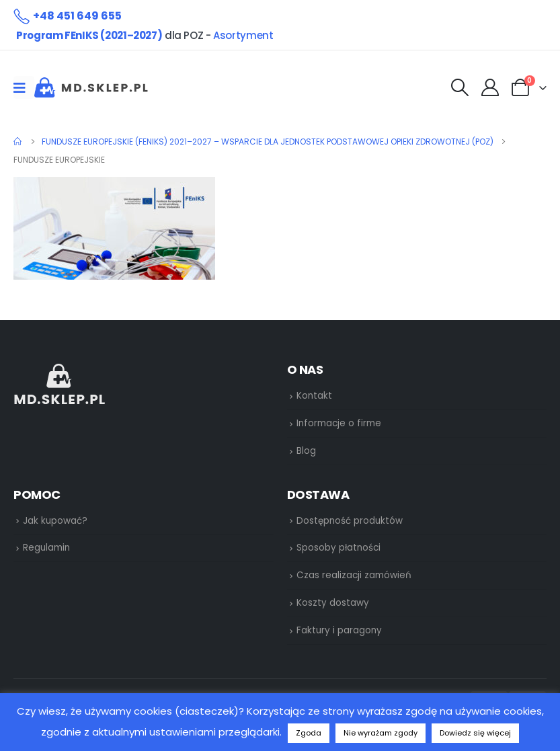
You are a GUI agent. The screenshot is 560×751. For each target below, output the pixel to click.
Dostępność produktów (350, 521)
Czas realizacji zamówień (354, 575)
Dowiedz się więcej (475, 733)
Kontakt (314, 396)
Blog (306, 451)
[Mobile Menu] (24, 87)
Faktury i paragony (339, 630)
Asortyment (243, 35)
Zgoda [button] (309, 733)
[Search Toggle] (459, 88)
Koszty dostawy (333, 603)
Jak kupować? (55, 521)
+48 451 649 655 (77, 16)
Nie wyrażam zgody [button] (381, 733)
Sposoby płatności (338, 548)
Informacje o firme (339, 423)
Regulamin (46, 548)
